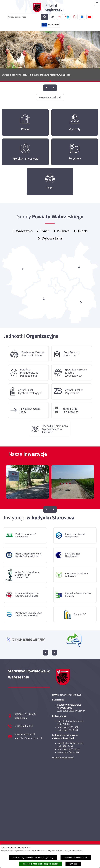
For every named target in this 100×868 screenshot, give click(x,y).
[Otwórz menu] (97, 3)
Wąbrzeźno (24, 235)
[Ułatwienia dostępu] (52, 17)
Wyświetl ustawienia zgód (76, 858)
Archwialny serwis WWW (63, 757)
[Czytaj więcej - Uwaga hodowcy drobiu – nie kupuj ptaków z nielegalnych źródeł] (50, 56)
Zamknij (73, 864)
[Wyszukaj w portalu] (28, 17)
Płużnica (63, 235)
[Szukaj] (45, 17)
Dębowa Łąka (52, 243)
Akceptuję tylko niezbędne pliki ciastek (41, 864)
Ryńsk (45, 235)
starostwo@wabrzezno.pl (28, 738)
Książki (83, 235)
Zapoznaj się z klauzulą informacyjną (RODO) (33, 858)
